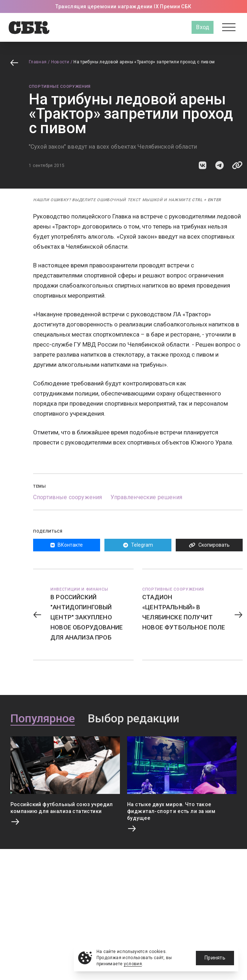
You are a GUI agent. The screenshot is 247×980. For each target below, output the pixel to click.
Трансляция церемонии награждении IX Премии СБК (123, 6)
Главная (38, 62)
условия (133, 964)
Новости (60, 62)
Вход (203, 27)
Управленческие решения (146, 497)
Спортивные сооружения (60, 87)
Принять (215, 958)
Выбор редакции (134, 719)
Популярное (43, 719)
